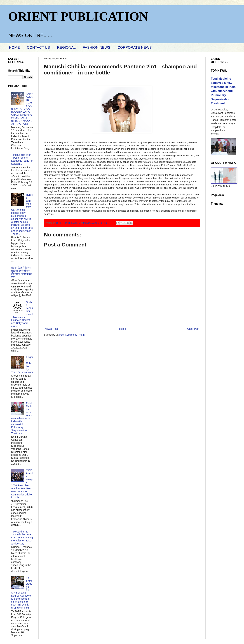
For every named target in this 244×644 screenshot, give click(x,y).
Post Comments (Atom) (72, 335)
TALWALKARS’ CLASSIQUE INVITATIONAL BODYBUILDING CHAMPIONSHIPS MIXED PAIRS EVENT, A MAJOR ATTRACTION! (22, 109)
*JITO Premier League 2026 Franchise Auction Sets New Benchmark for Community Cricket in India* (22, 484)
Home (122, 329)
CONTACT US (38, 47)
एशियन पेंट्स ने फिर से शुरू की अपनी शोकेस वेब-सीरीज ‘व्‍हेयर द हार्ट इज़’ (22, 272)
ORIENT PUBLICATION (78, 16)
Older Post (193, 329)
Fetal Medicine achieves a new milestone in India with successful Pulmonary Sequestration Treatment (22, 418)
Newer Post (51, 329)
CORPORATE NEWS (135, 47)
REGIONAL (66, 47)
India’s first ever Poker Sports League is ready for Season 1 (22, 159)
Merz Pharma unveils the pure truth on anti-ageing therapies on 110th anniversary (22, 538)
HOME (14, 47)
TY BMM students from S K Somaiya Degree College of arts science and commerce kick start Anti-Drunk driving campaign (22, 593)
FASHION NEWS (97, 47)
